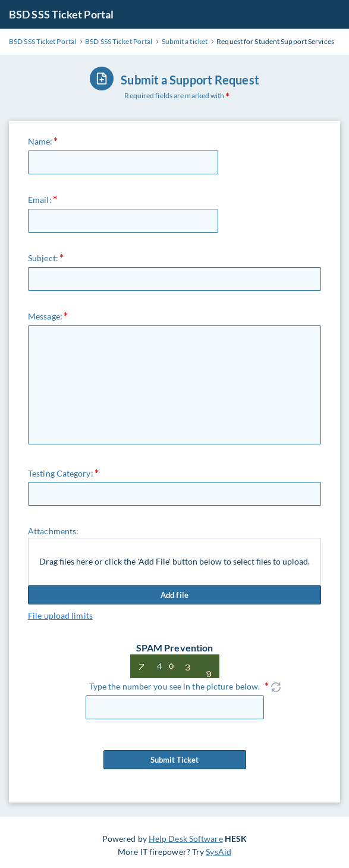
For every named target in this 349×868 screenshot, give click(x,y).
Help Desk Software (186, 839)
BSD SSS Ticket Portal (61, 14)
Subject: (43, 258)
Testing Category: (61, 473)
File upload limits (60, 615)
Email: (40, 200)
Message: (45, 316)
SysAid (218, 852)
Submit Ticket (175, 760)
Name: (40, 141)
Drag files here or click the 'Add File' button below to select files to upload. (174, 561)
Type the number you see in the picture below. (175, 686)
